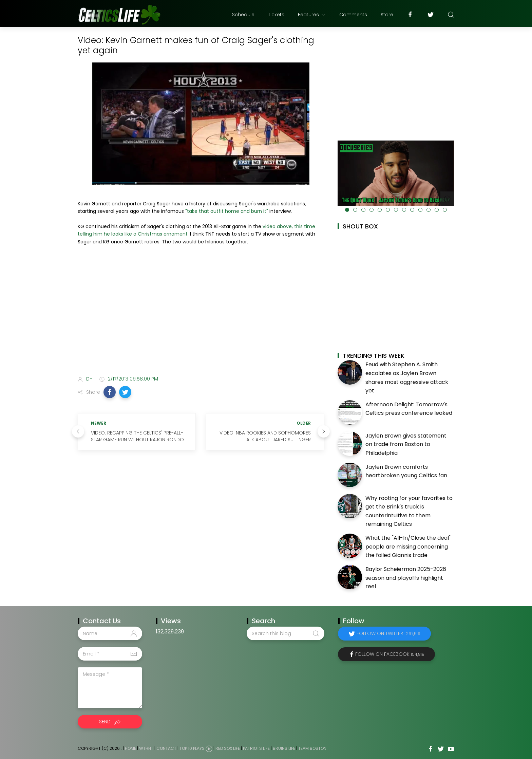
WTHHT (146, 748)
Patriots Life (256, 748)
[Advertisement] (201, 317)
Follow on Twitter (388, 633)
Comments (353, 15)
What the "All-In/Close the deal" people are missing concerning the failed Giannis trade (408, 547)
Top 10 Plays (192, 748)
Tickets (276, 15)
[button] (110, 392)
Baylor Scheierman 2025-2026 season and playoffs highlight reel (406, 578)
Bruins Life (284, 748)
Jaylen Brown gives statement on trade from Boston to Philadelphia (406, 444)
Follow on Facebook (390, 654)
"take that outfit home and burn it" (227, 211)
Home (130, 748)
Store (387, 15)
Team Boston (312, 748)
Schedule (243, 15)
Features (312, 15)
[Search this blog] (285, 633)
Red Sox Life (228, 748)
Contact (166, 748)
